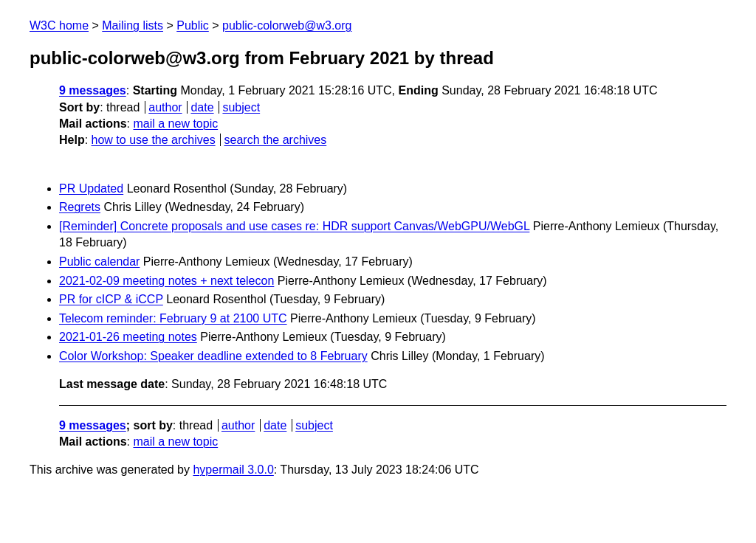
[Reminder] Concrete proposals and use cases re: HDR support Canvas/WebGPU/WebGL (294, 226)
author (165, 107)
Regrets (80, 207)
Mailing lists (133, 25)
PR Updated (91, 189)
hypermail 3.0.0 (233, 470)
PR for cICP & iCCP (111, 299)
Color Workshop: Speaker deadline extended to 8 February (213, 356)
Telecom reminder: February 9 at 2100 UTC (173, 318)
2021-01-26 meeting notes (128, 337)
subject (241, 107)
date (202, 107)
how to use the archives (154, 140)
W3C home (59, 25)
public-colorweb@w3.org (287, 25)
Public (193, 25)
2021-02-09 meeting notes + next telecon (166, 281)
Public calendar (99, 262)
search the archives (276, 140)
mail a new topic (175, 124)
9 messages (93, 90)
